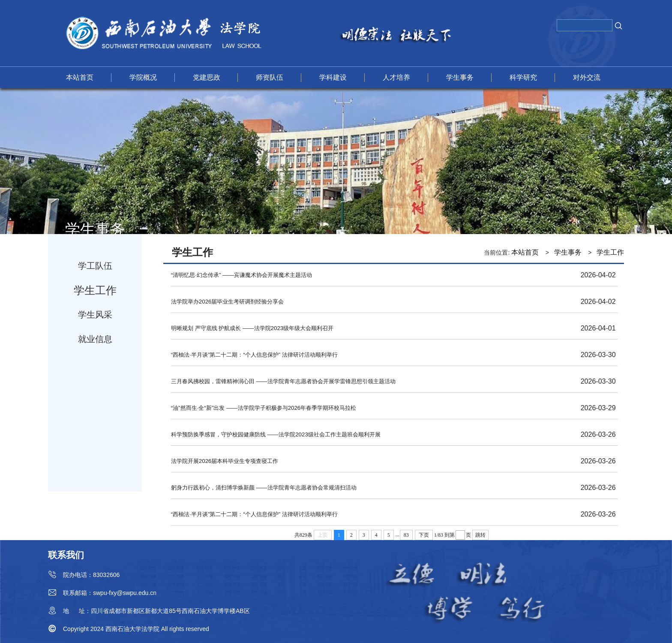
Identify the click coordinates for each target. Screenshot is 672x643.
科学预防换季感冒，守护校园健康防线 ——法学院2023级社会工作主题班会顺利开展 (276, 434)
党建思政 (207, 77)
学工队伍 (95, 266)
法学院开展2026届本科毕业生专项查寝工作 (225, 461)
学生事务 (460, 77)
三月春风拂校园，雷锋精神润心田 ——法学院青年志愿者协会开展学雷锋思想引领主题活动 (283, 381)
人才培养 (396, 77)
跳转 (480, 535)
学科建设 (333, 77)
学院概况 (143, 77)
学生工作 (95, 290)
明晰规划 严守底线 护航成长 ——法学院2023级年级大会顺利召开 (252, 328)
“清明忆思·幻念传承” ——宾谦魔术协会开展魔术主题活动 (241, 275)
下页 (424, 535)
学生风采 (95, 315)
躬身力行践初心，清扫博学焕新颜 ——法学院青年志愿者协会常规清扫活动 (264, 488)
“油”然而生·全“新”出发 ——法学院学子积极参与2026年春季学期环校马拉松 (264, 408)
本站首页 (80, 77)
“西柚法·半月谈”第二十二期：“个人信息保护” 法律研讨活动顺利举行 (254, 355)
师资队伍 (270, 77)
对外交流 (587, 77)
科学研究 (523, 77)
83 (406, 535)
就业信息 (95, 339)
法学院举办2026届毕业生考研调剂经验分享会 (228, 302)
